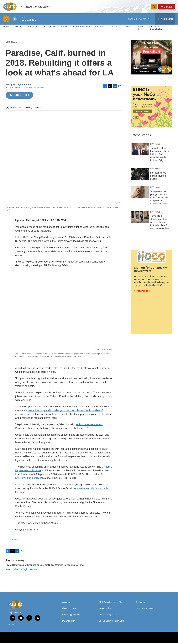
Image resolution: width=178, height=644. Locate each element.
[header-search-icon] (154, 7)
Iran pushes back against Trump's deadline (159, 177)
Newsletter (49, 29)
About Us (66, 603)
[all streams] (165, 20)
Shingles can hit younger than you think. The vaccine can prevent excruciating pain (159, 199)
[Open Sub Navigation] (5, 32)
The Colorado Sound (145, 610)
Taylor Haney (24, 86)
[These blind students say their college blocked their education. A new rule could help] (140, 218)
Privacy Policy (105, 610)
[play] (6, 20)
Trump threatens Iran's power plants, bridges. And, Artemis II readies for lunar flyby (160, 155)
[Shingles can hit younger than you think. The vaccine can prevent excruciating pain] (140, 193)
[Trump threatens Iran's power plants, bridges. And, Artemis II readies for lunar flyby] (140, 150)
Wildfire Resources (155, 29)
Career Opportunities (71, 616)
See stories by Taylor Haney (22, 571)
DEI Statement (69, 622)
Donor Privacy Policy (108, 616)
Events (141, 29)
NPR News (11, 44)
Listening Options (70, 610)
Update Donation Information (111, 622)
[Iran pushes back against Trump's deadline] (140, 175)
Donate (168, 7)
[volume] (15, 20)
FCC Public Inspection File (110, 603)
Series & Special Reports (75, 28)
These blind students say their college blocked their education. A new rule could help (160, 223)
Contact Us (140, 603)
